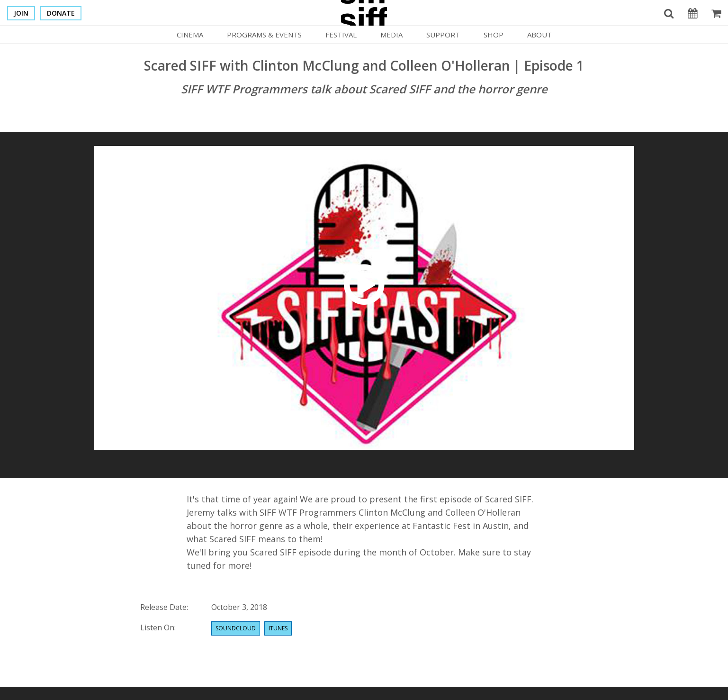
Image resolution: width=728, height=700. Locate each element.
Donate (61, 13)
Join (21, 13)
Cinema (190, 35)
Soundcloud (236, 628)
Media (391, 35)
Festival (341, 35)
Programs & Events (264, 35)
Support (443, 35)
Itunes (278, 628)
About (539, 35)
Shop (494, 35)
